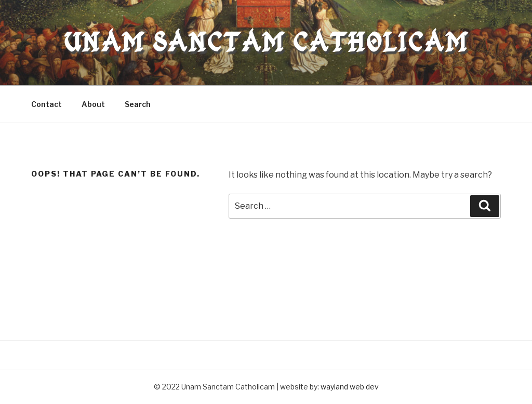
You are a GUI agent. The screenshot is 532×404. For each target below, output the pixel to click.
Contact (46, 104)
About (93, 104)
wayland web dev (350, 387)
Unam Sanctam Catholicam (266, 42)
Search (138, 104)
